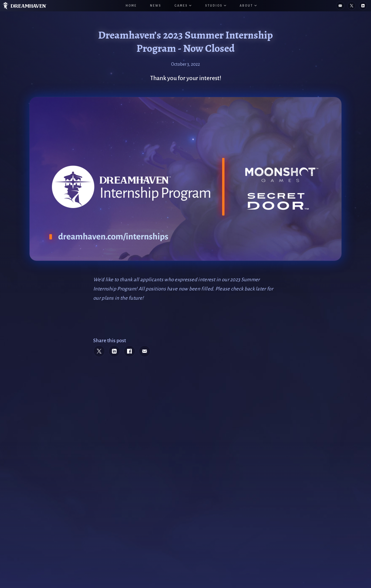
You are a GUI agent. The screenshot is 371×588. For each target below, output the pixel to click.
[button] (183, 6)
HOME (131, 6)
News (156, 6)
